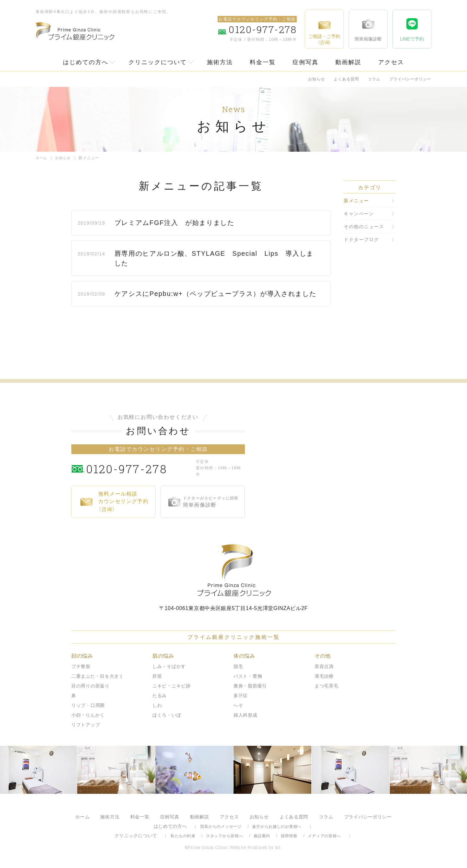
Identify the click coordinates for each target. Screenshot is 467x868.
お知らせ (317, 79)
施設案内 (262, 836)
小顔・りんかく (88, 715)
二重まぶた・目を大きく (98, 676)
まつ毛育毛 (327, 686)
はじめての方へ (86, 62)
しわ (157, 705)
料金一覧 (263, 62)
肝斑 (157, 676)
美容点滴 (324, 666)
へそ (238, 705)
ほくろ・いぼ (167, 715)
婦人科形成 (245, 715)
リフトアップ (86, 725)
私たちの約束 (183, 836)
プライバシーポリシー (410, 79)
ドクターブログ (361, 240)
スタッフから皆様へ (224, 836)
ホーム (42, 158)
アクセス (391, 62)
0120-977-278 (140, 468)
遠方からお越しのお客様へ (277, 827)
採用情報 (289, 836)
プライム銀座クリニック (233, 570)
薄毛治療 (324, 676)
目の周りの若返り (90, 686)
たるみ (160, 696)
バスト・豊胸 (248, 676)
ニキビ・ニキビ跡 (172, 686)
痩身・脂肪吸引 (250, 686)
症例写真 (305, 62)
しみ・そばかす (169, 666)
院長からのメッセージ (221, 827)
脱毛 (238, 666)
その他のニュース (364, 227)
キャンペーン (359, 214)
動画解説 (348, 62)
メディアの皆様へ (324, 836)
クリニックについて (158, 62)
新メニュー (356, 201)
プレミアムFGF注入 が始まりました (176, 223)
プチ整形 (81, 666)
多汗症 (241, 696)
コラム (374, 79)
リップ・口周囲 (88, 705)
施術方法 (220, 62)
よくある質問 (346, 79)
